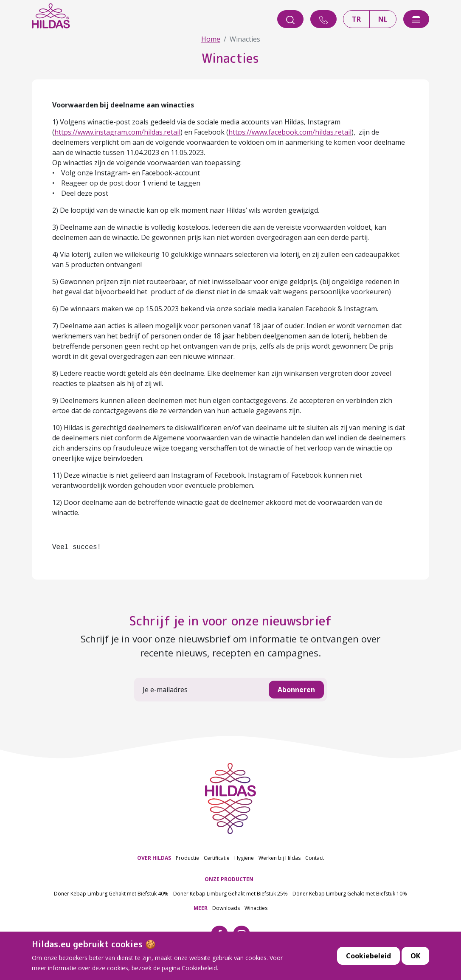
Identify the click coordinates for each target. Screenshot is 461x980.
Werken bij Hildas (280, 858)
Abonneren (296, 690)
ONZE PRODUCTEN (229, 879)
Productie (187, 858)
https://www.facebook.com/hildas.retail (290, 132)
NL (383, 19)
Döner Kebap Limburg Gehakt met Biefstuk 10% (350, 894)
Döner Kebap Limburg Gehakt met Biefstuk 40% (111, 894)
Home (211, 39)
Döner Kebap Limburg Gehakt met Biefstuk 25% (231, 894)
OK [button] (415, 970)
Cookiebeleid (368, 970)
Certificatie (217, 858)
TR (356, 19)
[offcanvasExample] (416, 19)
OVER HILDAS (154, 858)
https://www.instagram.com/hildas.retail (117, 132)
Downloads (226, 908)
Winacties (256, 908)
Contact (315, 858)
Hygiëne (244, 858)
